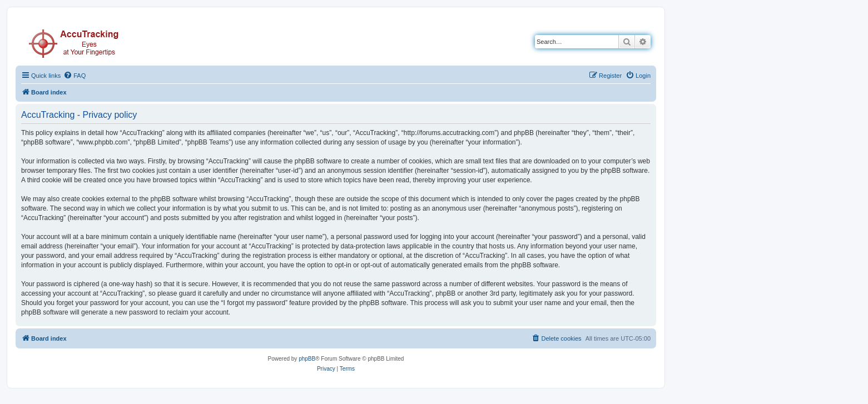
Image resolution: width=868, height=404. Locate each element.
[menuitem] (75, 76)
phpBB (307, 359)
